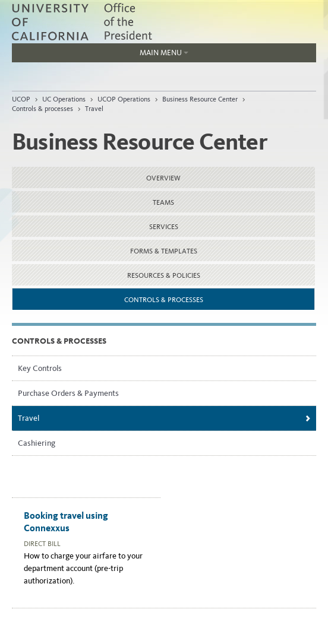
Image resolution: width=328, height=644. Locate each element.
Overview (163, 178)
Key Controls (40, 368)
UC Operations (64, 99)
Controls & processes (42, 109)
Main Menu (100, 55)
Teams (163, 202)
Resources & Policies (164, 275)
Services (164, 227)
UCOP (21, 99)
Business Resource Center (200, 99)
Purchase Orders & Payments (68, 393)
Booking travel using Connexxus (66, 522)
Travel (94, 109)
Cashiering (37, 443)
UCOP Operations (124, 99)
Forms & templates (164, 251)
